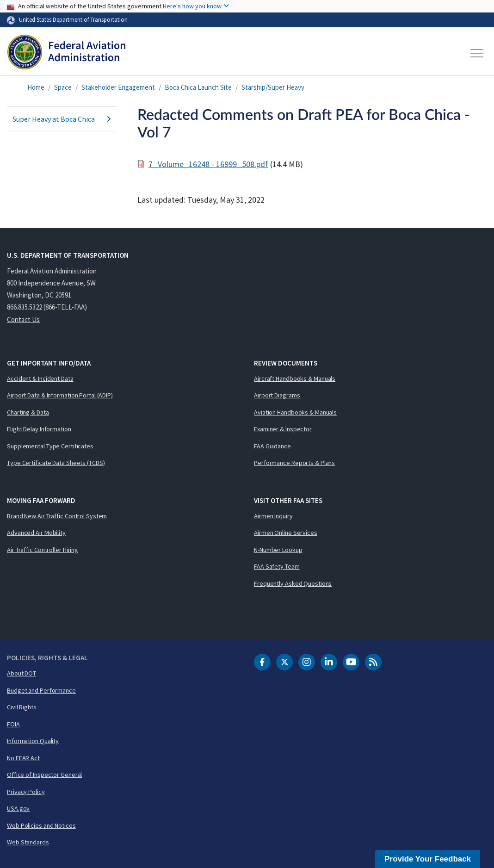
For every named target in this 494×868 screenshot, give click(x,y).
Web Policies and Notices (41, 825)
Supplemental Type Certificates (50, 446)
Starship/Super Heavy (273, 87)
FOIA (13, 724)
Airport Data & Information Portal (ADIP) (60, 395)
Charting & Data (28, 412)
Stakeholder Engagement (118, 87)
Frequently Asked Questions (293, 583)
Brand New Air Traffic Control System (57, 516)
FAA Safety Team (277, 566)
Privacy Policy (26, 792)
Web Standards (28, 842)
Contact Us (23, 319)
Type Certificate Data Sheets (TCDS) (56, 463)
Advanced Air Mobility (36, 533)
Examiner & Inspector (283, 429)
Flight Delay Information (39, 429)
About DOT (22, 673)
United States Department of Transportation (73, 19)
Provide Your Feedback (428, 859)
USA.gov (18, 808)
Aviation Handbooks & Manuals (295, 412)
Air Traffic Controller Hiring (43, 550)
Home (36, 87)
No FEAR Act (23, 758)
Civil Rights (22, 707)
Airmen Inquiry (273, 516)
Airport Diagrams (277, 395)
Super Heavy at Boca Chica (62, 119)
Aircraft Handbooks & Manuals (295, 378)
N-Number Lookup (278, 550)
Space (63, 87)
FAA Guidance (272, 446)
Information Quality (33, 741)
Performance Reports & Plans (294, 463)
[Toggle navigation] (477, 53)
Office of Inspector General (44, 775)
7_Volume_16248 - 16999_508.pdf (208, 164)
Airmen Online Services (286, 533)
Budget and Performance (41, 690)
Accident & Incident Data (40, 378)
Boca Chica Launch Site (198, 87)
